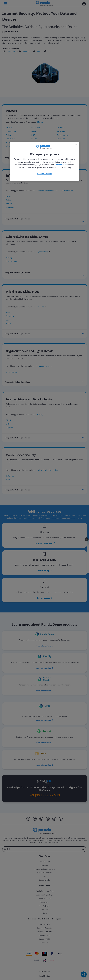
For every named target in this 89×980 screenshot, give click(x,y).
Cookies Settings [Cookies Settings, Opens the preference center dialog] (44, 174)
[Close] (76, 145)
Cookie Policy (61, 165)
